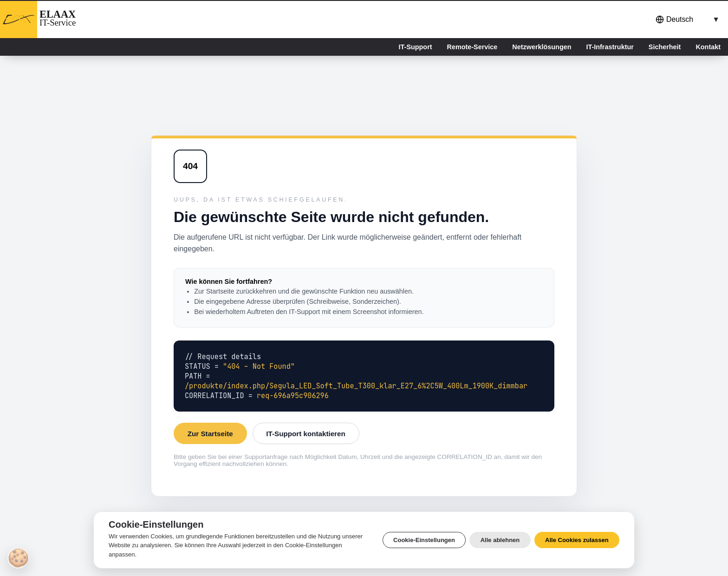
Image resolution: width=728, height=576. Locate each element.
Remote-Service (472, 47)
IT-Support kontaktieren (305, 434)
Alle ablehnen (500, 540)
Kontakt (708, 47)
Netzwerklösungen (542, 47)
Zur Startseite (210, 434)
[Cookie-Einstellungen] (18, 558)
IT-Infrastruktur (610, 47)
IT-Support (416, 47)
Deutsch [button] (674, 20)
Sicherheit (665, 47)
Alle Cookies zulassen (577, 540)
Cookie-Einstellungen (424, 540)
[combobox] (686, 20)
